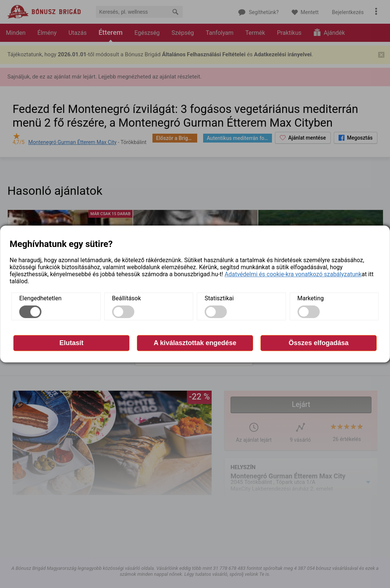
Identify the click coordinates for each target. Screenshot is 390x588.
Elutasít (71, 343)
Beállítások (127, 298)
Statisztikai (219, 298)
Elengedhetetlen (40, 298)
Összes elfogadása (319, 343)
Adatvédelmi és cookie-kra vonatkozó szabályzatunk (293, 274)
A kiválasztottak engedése (195, 343)
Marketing (311, 298)
